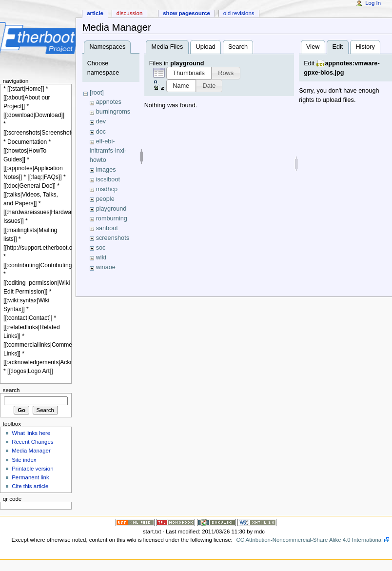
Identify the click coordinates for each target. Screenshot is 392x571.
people (105, 199)
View (313, 47)
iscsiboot (108, 179)
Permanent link (30, 477)
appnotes (109, 102)
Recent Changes (32, 442)
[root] (97, 93)
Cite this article (30, 486)
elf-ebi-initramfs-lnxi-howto (108, 151)
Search (238, 47)
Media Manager (31, 451)
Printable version (32, 469)
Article (95, 13)
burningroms (113, 112)
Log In (373, 3)
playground (111, 209)
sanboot (107, 228)
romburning (112, 218)
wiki (101, 257)
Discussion (129, 13)
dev (101, 121)
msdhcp (107, 189)
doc (101, 132)
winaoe (106, 267)
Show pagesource (186, 13)
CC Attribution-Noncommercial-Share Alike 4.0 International (309, 540)
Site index (24, 460)
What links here (31, 433)
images (106, 170)
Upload (206, 47)
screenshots (113, 238)
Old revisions (239, 13)
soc (101, 248)
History (365, 47)
